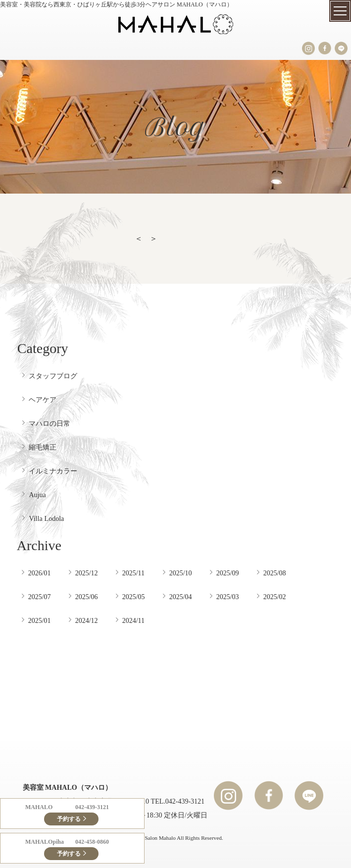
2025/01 (40, 620)
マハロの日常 (50, 423)
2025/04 (181, 597)
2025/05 (134, 597)
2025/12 (87, 573)
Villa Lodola (46, 518)
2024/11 (133, 620)
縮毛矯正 (43, 447)
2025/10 (181, 573)
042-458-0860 (92, 842)
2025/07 (40, 597)
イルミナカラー (53, 471)
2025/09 (228, 573)
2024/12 (87, 620)
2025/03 (228, 597)
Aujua (37, 495)
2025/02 (275, 597)
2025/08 (275, 573)
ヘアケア (43, 400)
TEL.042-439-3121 (178, 801)
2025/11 (133, 573)
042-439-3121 (92, 807)
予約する (69, 819)
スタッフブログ (53, 376)
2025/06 (87, 597)
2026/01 (40, 573)
